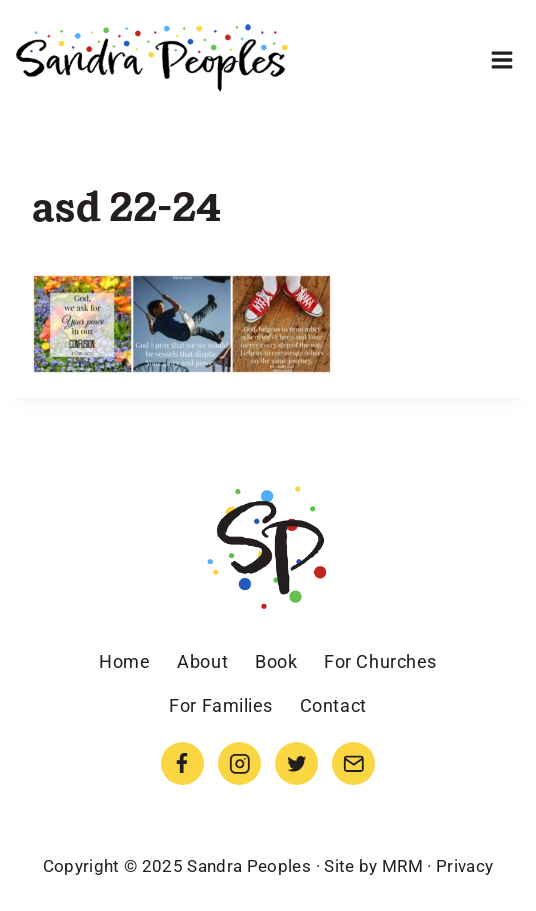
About (202, 661)
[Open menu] (501, 59)
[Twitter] (296, 763)
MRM (402, 866)
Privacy (464, 866)
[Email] (353, 763)
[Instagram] (239, 763)
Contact (333, 705)
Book (276, 661)
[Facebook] (182, 763)
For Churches (380, 661)
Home (124, 661)
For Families (220, 705)
